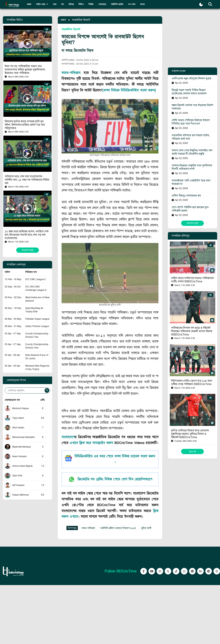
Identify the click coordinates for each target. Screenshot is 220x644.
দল (63, 4)
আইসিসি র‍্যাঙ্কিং (117, 4)
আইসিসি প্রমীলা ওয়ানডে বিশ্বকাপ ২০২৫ (118, 528)
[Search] (47, 391)
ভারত (65, 73)
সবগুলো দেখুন (28, 250)
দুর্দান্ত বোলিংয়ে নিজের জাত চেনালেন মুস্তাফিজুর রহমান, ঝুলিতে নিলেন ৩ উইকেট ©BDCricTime (190, 434)
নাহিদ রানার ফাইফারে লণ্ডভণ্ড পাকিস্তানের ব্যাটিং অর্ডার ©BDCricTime (192, 280)
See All (193, 451)
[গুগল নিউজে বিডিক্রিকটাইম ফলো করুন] (129, 90)
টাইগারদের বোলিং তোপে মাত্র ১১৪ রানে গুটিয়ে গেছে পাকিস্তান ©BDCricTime (192, 382)
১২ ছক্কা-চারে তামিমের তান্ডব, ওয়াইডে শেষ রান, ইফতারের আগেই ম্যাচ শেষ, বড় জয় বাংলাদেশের (27, 235)
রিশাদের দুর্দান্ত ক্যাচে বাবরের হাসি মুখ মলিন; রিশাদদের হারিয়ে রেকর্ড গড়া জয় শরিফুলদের (25, 125)
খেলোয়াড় (102, 4)
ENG (143, 4)
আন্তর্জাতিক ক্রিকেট (81, 20)
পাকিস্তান (75, 73)
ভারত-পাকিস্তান (88, 528)
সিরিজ (91, 4)
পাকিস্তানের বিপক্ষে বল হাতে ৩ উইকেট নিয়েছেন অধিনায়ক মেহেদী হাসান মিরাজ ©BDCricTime (192, 331)
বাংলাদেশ (68, 437)
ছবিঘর (71, 4)
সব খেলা (132, 4)
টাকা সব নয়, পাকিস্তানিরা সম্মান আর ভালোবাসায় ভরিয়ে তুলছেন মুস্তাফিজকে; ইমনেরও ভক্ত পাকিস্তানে (25, 70)
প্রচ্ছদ (29, 4)
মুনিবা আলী (146, 528)
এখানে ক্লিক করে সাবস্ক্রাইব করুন (92, 443)
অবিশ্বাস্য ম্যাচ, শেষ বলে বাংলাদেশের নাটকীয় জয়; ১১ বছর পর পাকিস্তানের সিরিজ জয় (27, 180)
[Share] (47, 29)
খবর (55, 4)
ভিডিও (81, 4)
